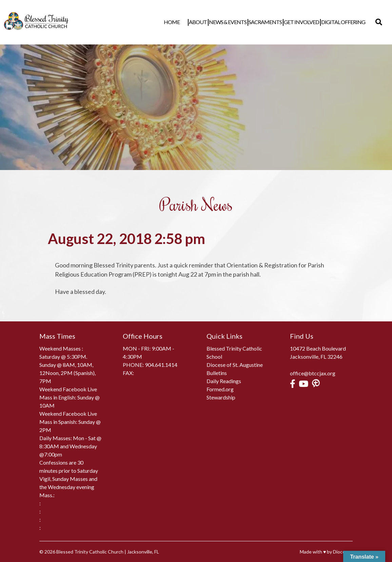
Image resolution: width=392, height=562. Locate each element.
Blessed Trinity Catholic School (234, 352)
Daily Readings (224, 381)
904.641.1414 (161, 365)
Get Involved (308, 22)
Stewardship (221, 397)
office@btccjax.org (313, 373)
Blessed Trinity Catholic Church (90, 552)
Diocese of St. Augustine (235, 365)
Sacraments (272, 22)
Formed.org (220, 389)
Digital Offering (350, 22)
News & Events (234, 22)
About (205, 22)
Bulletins (217, 373)
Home (186, 22)
